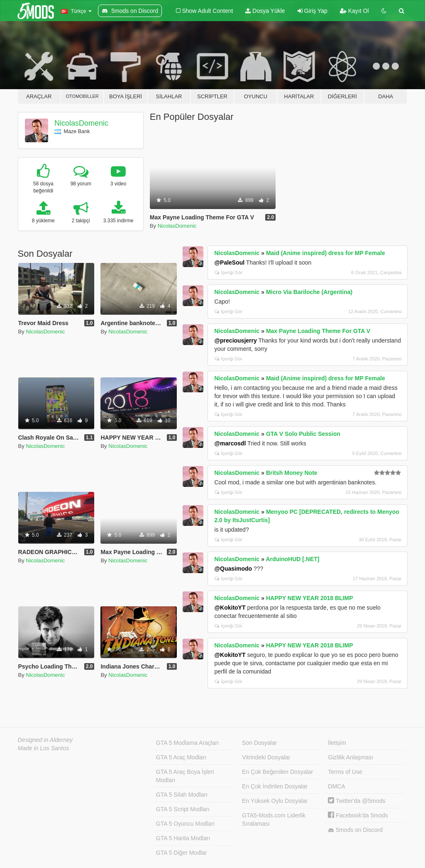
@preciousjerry (235, 340)
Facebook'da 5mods (358, 815)
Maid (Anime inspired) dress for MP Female (326, 253)
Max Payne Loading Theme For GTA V (318, 331)
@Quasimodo (233, 569)
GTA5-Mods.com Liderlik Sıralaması (274, 819)
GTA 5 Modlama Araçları (187, 743)
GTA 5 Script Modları (183, 809)
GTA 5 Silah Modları (182, 795)
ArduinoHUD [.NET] (292, 559)
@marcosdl (230, 443)
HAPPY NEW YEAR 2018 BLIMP (310, 598)
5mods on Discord (355, 830)
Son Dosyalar (259, 743)
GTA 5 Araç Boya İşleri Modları (185, 776)
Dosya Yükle (265, 11)
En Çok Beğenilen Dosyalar (277, 772)
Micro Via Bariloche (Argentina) (309, 292)
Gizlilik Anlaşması (351, 757)
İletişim (337, 743)
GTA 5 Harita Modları (183, 838)
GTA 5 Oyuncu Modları (185, 824)
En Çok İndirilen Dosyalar (275, 786)
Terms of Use (345, 772)
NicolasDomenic (81, 123)
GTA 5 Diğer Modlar (182, 853)
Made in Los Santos (44, 748)
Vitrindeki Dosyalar (266, 757)
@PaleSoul (229, 263)
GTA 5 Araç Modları (181, 757)
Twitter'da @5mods (357, 801)
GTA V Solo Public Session (303, 434)
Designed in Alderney (45, 740)
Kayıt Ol (354, 11)
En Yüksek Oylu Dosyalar (275, 801)
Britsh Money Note (292, 473)
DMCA (336, 786)
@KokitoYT (230, 608)
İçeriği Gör (228, 272)
